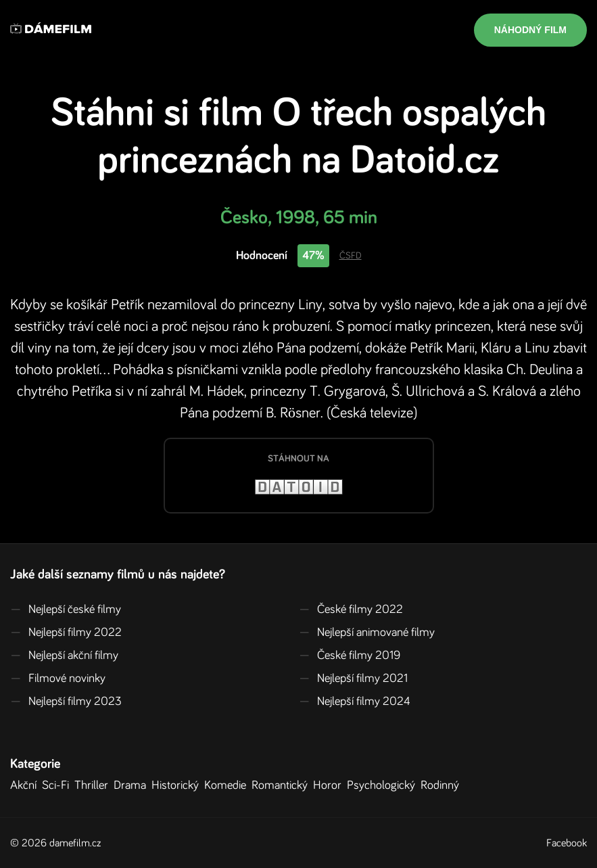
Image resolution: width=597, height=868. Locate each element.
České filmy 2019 (350, 656)
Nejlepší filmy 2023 (66, 702)
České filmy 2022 (351, 610)
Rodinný (443, 785)
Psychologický (384, 785)
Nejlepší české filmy (66, 610)
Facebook (567, 843)
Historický (178, 785)
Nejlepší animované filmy (367, 633)
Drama (133, 785)
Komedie (228, 785)
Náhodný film (530, 30)
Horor (330, 785)
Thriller (94, 785)
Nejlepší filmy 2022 (66, 633)
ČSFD (351, 256)
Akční (26, 785)
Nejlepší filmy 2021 (353, 679)
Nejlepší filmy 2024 (355, 702)
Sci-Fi (58, 785)
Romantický (282, 785)
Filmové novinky (58, 679)
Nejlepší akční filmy (64, 656)
